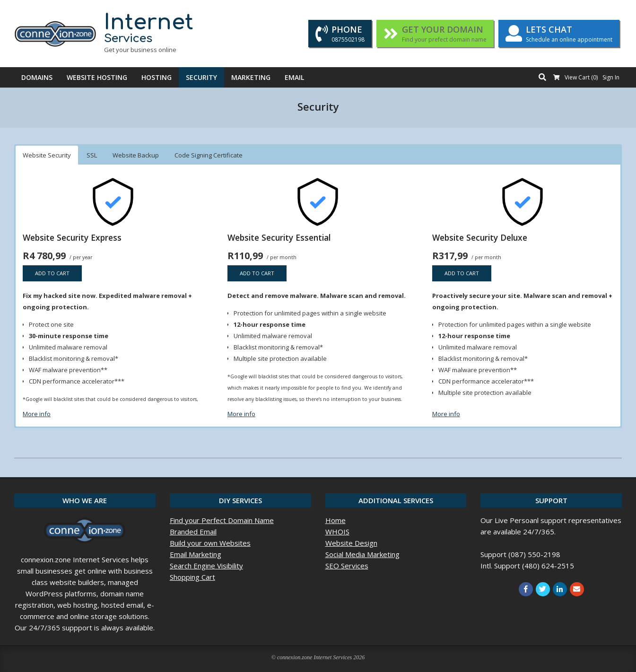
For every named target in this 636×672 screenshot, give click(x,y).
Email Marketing (196, 554)
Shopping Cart (192, 577)
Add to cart (52, 273)
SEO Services (347, 566)
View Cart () (581, 77)
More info (37, 414)
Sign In (611, 77)
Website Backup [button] (136, 155)
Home (335, 520)
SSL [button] (92, 155)
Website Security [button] (47, 155)
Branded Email (193, 532)
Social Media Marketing (362, 554)
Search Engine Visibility (206, 566)
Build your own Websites (210, 543)
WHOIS (337, 532)
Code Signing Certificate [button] (209, 155)
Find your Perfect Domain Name (222, 520)
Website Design (351, 543)
